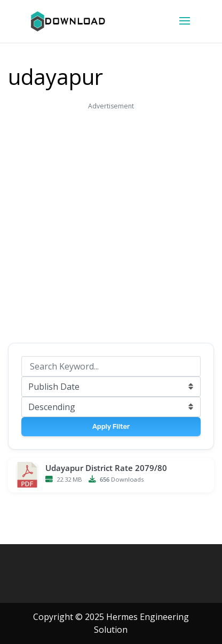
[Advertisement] (111, 224)
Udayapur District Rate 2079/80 (106, 468)
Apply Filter (111, 426)
